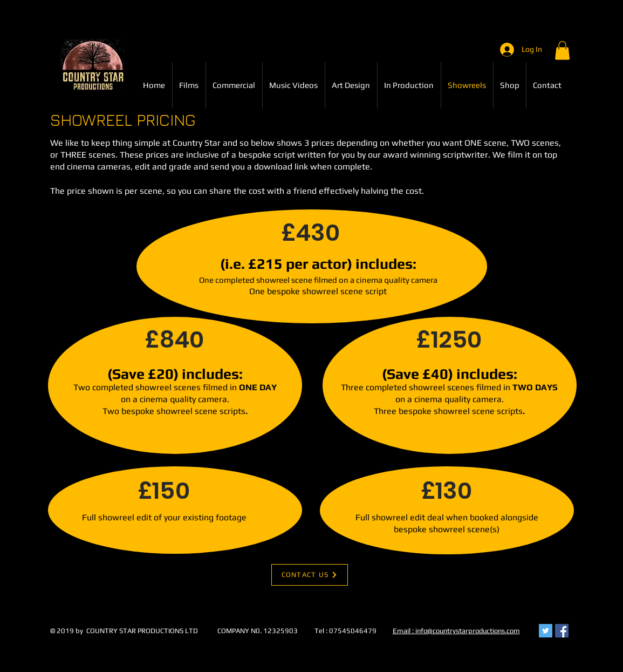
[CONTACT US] (310, 575)
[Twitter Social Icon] (546, 631)
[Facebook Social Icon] (562, 631)
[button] (562, 50)
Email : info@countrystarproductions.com (456, 631)
